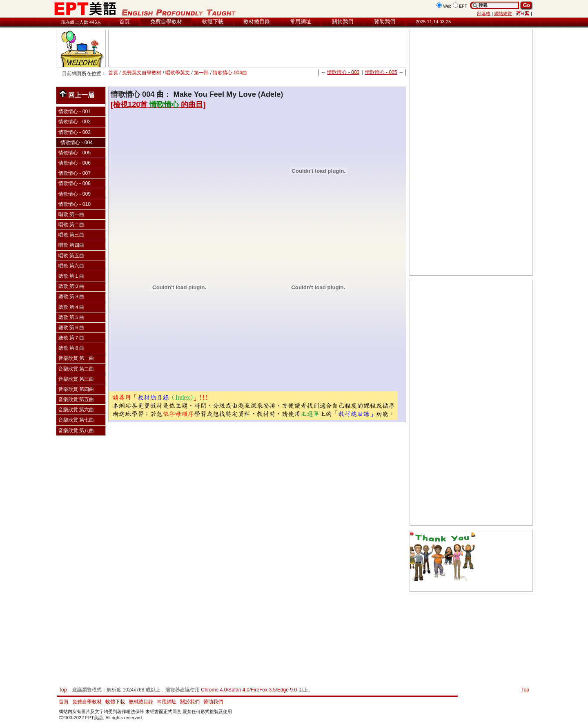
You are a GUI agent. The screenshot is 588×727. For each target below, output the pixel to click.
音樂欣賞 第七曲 (76, 420)
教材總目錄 (257, 21)
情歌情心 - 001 (75, 112)
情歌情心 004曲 (230, 73)
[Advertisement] (257, 49)
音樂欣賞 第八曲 (76, 430)
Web (447, 6)
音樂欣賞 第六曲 (76, 410)
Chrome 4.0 (214, 690)
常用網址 (301, 21)
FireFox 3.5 (263, 690)
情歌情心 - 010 (75, 204)
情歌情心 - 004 (77, 143)
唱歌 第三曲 (71, 235)
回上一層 (77, 94)
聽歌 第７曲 (71, 338)
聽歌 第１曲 (71, 276)
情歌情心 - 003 (343, 72)
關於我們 (343, 21)
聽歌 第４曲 (71, 307)
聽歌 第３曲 (71, 297)
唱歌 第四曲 (71, 245)
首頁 (125, 21)
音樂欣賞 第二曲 (76, 369)
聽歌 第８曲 (71, 348)
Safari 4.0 (239, 690)
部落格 (484, 13)
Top (525, 690)
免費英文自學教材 (142, 73)
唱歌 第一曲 (71, 214)
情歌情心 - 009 (75, 194)
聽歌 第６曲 (71, 328)
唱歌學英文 (178, 73)
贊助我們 (385, 21)
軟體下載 (213, 21)
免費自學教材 (166, 21)
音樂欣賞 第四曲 (76, 389)
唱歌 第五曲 (71, 256)
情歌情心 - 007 (75, 173)
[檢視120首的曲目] (158, 105)
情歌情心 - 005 (381, 72)
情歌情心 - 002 (75, 122)
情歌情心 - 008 (75, 183)
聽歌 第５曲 (71, 317)
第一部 (201, 73)
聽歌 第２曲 (71, 286)
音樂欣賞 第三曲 (76, 379)
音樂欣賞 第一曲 (76, 358)
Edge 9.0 (287, 690)
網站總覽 (503, 13)
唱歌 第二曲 (71, 225)
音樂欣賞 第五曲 (76, 399)
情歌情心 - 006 (75, 163)
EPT (463, 6)
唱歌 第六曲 (71, 266)
